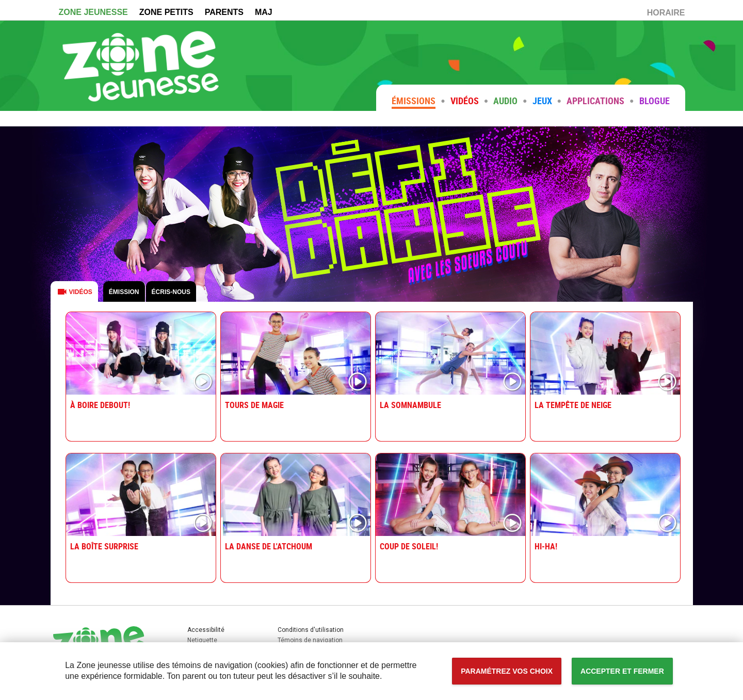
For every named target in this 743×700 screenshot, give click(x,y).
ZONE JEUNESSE (93, 12)
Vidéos (465, 101)
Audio (505, 101)
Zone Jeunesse (141, 66)
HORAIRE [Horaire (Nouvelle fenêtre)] (669, 14)
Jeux (542, 101)
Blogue (655, 101)
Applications (595, 101)
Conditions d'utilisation (311, 630)
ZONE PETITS (166, 12)
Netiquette (202, 640)
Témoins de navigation (310, 640)
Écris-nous (171, 292)
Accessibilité (0, 0)
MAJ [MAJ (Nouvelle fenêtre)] (264, 12)
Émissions (414, 101)
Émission (124, 292)
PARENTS (224, 12)
